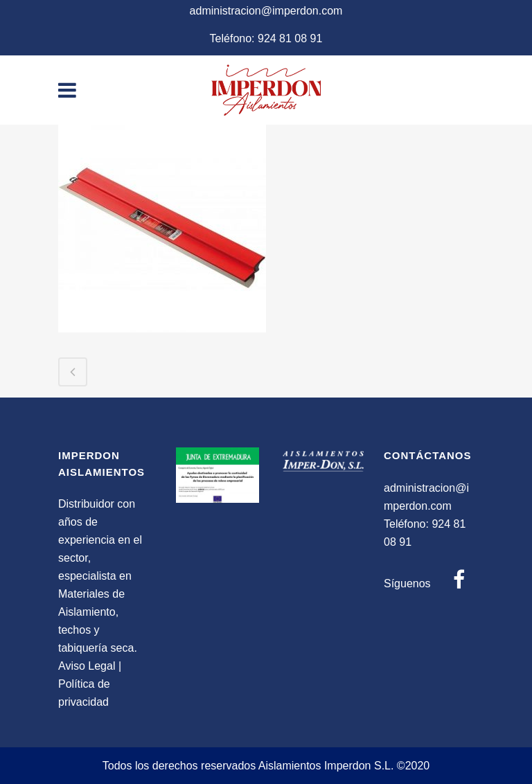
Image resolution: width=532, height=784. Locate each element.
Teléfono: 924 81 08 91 (266, 38)
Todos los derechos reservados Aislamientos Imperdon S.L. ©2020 (266, 766)
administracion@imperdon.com (266, 11)
